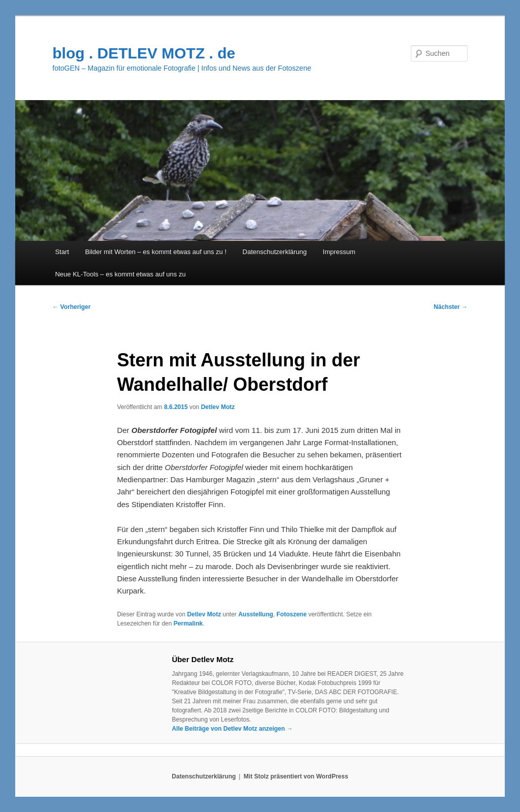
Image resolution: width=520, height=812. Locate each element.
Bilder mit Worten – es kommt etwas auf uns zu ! (156, 252)
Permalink (188, 623)
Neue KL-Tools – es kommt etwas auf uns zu (120, 274)
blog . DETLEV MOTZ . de (144, 53)
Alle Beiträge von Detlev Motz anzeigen (232, 729)
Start (62, 252)
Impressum (339, 252)
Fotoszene (292, 614)
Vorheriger (71, 307)
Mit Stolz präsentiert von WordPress (296, 776)
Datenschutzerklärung (275, 252)
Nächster (451, 307)
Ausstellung (256, 614)
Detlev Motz (218, 407)
